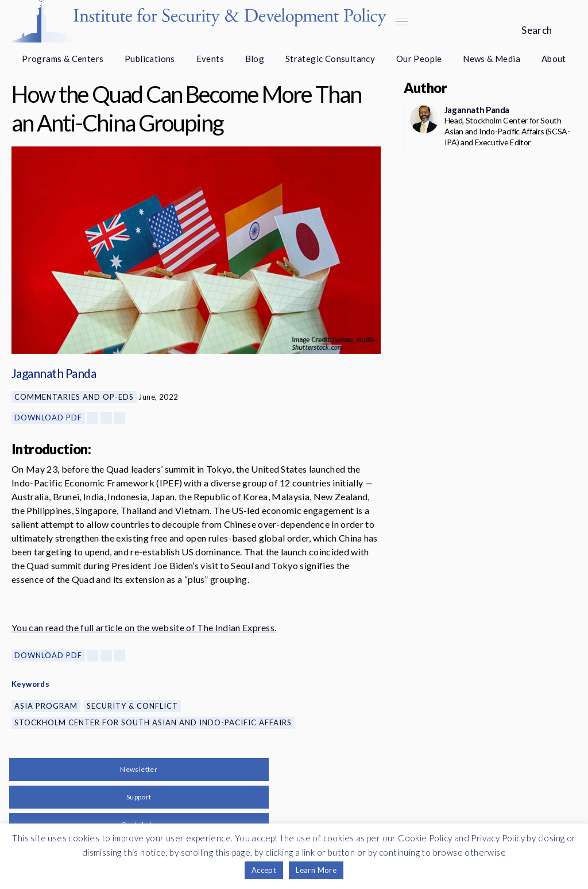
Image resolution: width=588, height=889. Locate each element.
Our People (419, 59)
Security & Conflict (132, 706)
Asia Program (46, 706)
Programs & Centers (63, 59)
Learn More (316, 870)
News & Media (492, 59)
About (554, 59)
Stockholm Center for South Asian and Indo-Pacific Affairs (153, 722)
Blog (255, 59)
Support (139, 797)
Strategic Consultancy (330, 59)
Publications (150, 59)
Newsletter (139, 769)
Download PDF (48, 418)
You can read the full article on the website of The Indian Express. (144, 627)
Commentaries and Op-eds (74, 397)
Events (210, 59)
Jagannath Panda (54, 373)
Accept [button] (264, 870)
